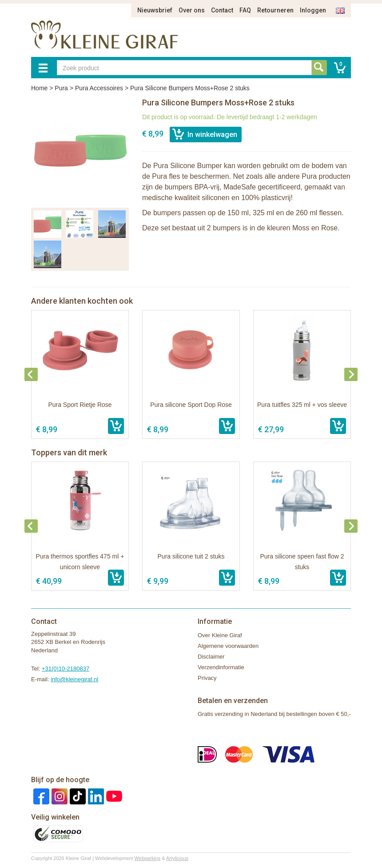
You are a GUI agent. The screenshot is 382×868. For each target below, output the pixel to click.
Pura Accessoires (99, 88)
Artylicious (177, 858)
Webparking (148, 858)
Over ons (192, 10)
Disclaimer (211, 657)
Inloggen (313, 10)
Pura (61, 88)
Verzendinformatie (221, 667)
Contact (222, 10)
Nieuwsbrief (155, 10)
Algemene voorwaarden (228, 646)
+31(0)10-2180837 (66, 669)
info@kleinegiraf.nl (74, 679)
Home (39, 88)
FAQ (245, 10)
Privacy (207, 678)
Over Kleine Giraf (220, 635)
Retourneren (275, 10)
